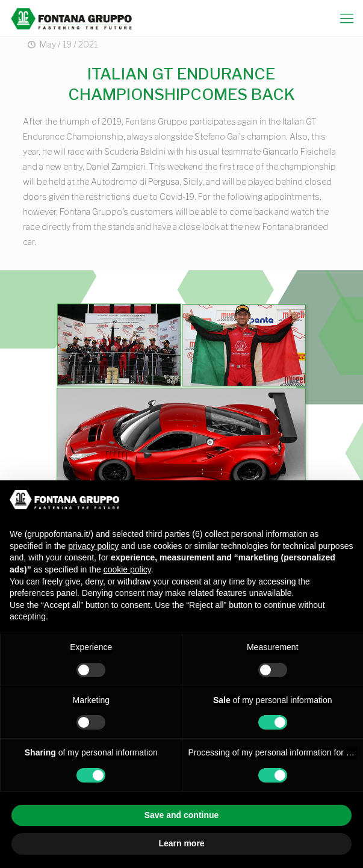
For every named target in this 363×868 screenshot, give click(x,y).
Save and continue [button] (182, 815)
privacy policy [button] (93, 546)
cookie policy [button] (127, 569)
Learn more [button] (181, 843)
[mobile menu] (347, 18)
